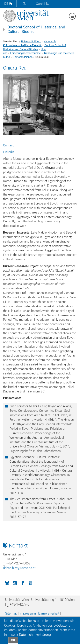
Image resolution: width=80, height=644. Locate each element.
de (8, 4)
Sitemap (11, 613)
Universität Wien (31, 41)
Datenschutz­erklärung (35, 635)
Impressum (28, 613)
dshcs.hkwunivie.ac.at (19, 568)
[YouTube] (30, 583)
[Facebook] (23, 583)
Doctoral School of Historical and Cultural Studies (36, 29)
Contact (8, 145)
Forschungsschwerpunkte (26, 53)
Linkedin (9, 152)
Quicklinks (43, 4)
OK (13, 640)
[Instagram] (15, 583)
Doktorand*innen (23, 57)
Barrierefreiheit (49, 613)
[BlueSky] (7, 583)
